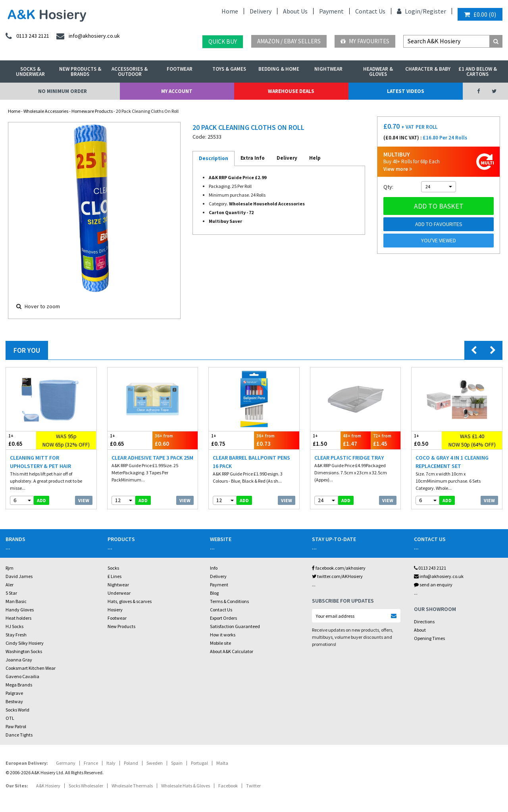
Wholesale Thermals (132, 786)
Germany (66, 763)
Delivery (261, 11)
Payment (331, 11)
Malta (222, 763)
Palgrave (14, 693)
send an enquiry (433, 585)
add (41, 500)
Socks (113, 568)
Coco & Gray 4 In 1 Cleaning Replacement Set (452, 462)
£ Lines (114, 576)
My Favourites (365, 41)
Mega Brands (19, 685)
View (84, 500)
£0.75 (231, 440)
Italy (111, 763)
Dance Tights (19, 735)
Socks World (17, 710)
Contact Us (370, 11)
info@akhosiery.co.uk (439, 576)
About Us (295, 11)
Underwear (119, 593)
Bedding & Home (279, 69)
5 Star (11, 593)
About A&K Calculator (232, 651)
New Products (121, 626)
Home (230, 11)
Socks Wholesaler (86, 786)
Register (434, 11)
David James (19, 576)
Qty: (388, 187)
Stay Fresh (16, 635)
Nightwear (328, 69)
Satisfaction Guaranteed (235, 626)
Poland (131, 763)
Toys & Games (229, 69)
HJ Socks (14, 626)
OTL (10, 718)
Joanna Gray (19, 660)
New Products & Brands (80, 72)
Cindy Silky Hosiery (25, 643)
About (420, 630)
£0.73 (277, 440)
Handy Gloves (20, 610)
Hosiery (115, 610)
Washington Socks (24, 651)
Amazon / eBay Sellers (289, 41)
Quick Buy (223, 42)
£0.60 (175, 440)
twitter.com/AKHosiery (337, 576)
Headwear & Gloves (378, 72)
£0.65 (21, 440)
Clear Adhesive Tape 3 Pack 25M (152, 458)
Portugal (199, 763)
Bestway (14, 701)
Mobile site (220, 643)
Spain (177, 763)
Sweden (155, 763)
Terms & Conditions (229, 601)
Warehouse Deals (291, 91)
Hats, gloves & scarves (130, 601)
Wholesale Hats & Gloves (186, 786)
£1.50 (325, 440)
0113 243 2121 (430, 568)
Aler (10, 585)
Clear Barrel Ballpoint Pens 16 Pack (251, 462)
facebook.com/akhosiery (339, 568)
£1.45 (386, 440)
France (91, 763)
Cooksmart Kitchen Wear (31, 668)
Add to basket (439, 206)
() (480, 14)
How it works (223, 635)
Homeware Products (92, 111)
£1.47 (356, 440)
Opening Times (429, 638)
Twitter (253, 786)
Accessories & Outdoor (130, 72)
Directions (424, 622)
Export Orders (223, 618)
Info (214, 568)
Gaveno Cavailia (22, 676)
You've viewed (439, 240)
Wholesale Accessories (46, 111)
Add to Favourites (439, 224)
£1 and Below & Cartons (478, 72)
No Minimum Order (63, 91)
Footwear (180, 69)
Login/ (410, 11)
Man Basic (16, 601)
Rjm (10, 568)
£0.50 (427, 440)
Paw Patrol (16, 726)
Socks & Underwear (30, 72)
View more (398, 169)
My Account (177, 91)
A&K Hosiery (48, 786)
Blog (214, 593)
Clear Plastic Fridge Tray (349, 458)
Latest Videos (406, 91)
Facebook (228, 786)
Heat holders (18, 618)
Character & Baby (428, 69)
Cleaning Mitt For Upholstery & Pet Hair (40, 462)
